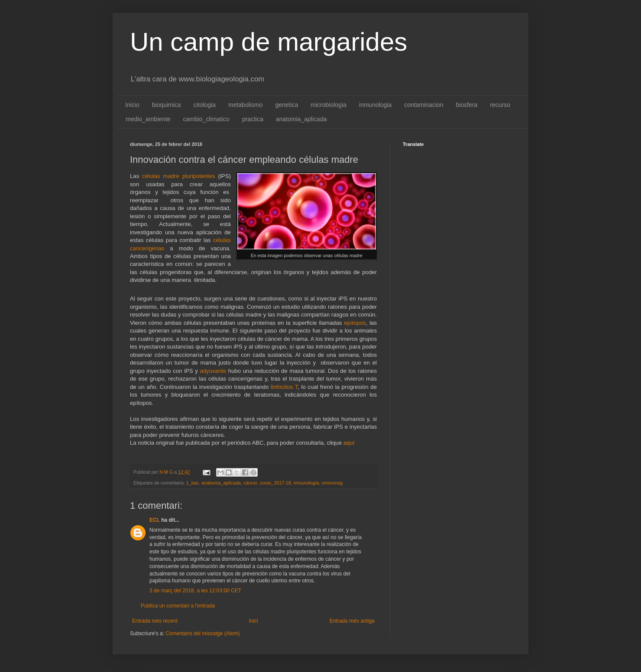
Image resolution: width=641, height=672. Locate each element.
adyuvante (213, 371)
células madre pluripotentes (178, 176)
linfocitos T (284, 387)
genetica (287, 105)
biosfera (467, 105)
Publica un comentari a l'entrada (178, 606)
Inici (254, 621)
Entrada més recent (155, 621)
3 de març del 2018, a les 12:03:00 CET (195, 591)
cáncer (250, 483)
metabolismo (245, 105)
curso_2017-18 (275, 483)
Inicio (132, 105)
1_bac (193, 483)
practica (253, 119)
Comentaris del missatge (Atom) (202, 633)
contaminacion (424, 105)
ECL (155, 520)
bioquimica (167, 105)
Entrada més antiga (352, 621)
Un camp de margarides (269, 42)
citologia (205, 105)
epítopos (355, 323)
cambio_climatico (206, 119)
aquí (349, 443)
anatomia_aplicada (301, 119)
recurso (500, 105)
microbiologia (328, 105)
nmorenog (332, 483)
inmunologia (376, 105)
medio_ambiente (148, 119)
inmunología (306, 483)
